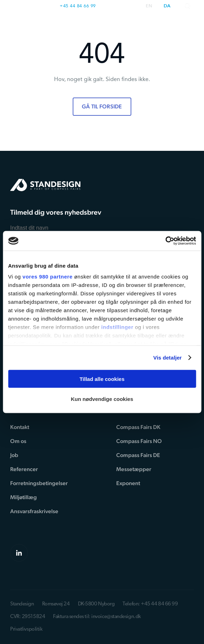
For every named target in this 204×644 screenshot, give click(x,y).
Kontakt (20, 427)
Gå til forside (102, 106)
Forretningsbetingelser (39, 483)
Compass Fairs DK (138, 427)
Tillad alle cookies (102, 379)
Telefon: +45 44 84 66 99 (150, 604)
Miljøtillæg (24, 497)
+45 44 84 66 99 (78, 6)
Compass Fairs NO (139, 441)
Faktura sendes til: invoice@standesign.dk (97, 617)
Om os (18, 441)
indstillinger (117, 327)
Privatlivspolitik (26, 629)
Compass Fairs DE (138, 455)
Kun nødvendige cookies (102, 399)
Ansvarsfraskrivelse (34, 511)
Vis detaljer (168, 358)
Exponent (128, 483)
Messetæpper (134, 469)
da (167, 6)
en (149, 6)
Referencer (24, 469)
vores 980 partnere (47, 277)
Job (14, 455)
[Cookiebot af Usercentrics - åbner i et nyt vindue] (165, 241)
